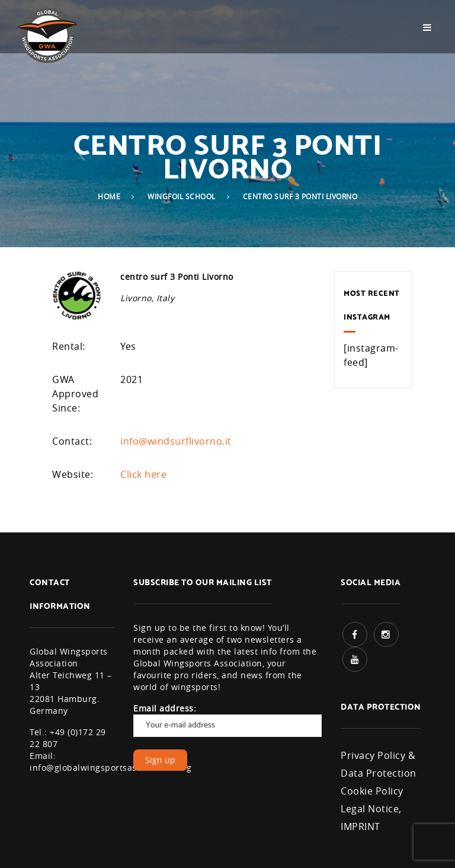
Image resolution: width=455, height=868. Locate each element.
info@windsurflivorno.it (176, 441)
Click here (143, 474)
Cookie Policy (372, 791)
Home (109, 196)
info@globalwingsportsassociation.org (110, 768)
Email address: (227, 720)
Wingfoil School (182, 196)
